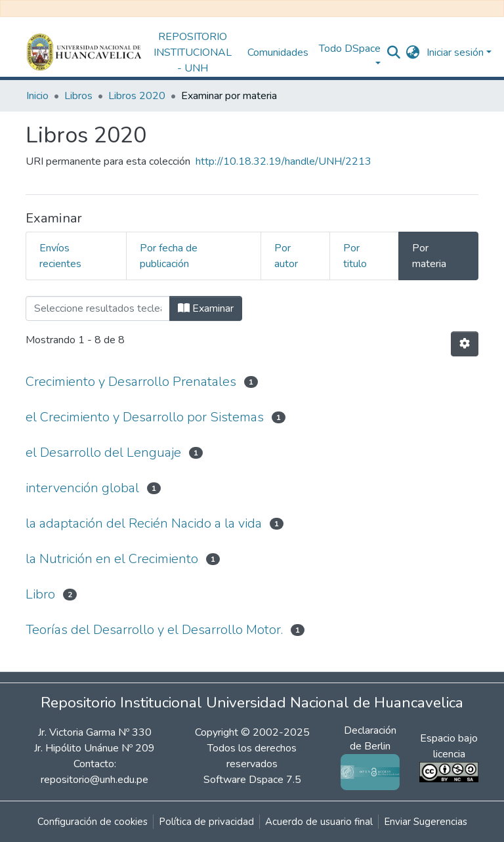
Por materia (429, 256)
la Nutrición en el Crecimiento (112, 559)
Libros (78, 96)
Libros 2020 (137, 96)
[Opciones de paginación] (465, 344)
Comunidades (278, 53)
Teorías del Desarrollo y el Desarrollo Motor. (154, 630)
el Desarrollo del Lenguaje (103, 453)
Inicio (37, 96)
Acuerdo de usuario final (319, 822)
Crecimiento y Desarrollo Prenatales (131, 382)
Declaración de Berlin (370, 751)
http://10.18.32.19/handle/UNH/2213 (283, 161)
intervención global (82, 488)
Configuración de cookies (93, 822)
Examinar (206, 308)
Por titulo (355, 256)
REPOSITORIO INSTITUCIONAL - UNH (193, 53)
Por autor (286, 256)
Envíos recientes (60, 256)
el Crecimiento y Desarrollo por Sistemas (145, 417)
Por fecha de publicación (169, 256)
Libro (40, 594)
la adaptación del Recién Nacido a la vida (144, 523)
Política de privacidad (206, 822)
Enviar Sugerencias (426, 822)
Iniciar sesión (455, 53)
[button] (413, 53)
